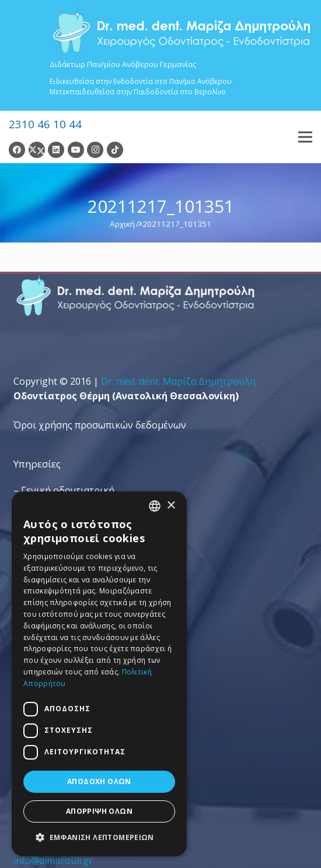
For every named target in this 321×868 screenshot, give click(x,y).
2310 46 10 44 (45, 124)
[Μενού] (305, 137)
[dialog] (99, 674)
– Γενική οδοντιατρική (64, 490)
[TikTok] (115, 150)
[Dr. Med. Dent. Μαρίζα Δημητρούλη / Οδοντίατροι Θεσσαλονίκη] (181, 30)
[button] (99, 837)
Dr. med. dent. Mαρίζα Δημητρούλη (178, 381)
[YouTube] (76, 150)
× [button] (171, 506)
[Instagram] (95, 150)
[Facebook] (17, 150)
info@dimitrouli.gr (53, 860)
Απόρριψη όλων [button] (99, 811)
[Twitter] (37, 150)
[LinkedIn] (56, 150)
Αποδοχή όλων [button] (99, 781)
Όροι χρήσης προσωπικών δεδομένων (100, 425)
